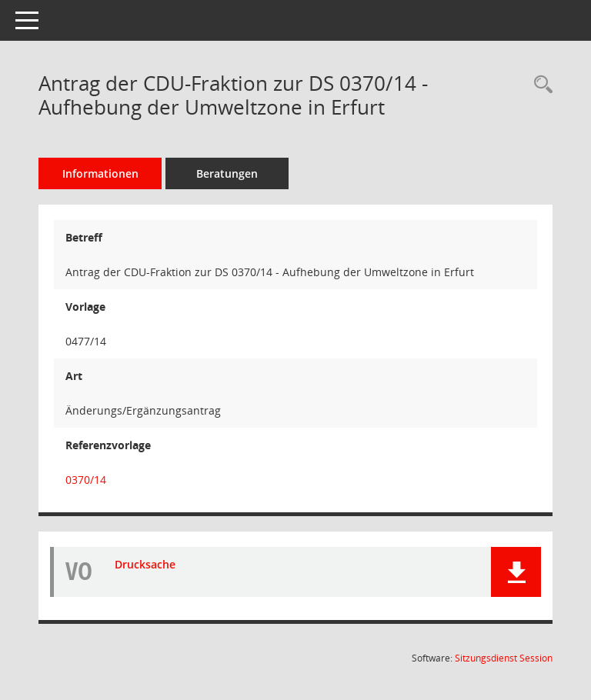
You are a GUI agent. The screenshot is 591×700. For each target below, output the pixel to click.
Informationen (100, 173)
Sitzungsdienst (504, 658)
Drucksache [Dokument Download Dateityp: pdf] (145, 564)
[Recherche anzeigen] (539, 85)
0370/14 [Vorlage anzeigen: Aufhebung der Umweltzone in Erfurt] (86, 480)
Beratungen (227, 173)
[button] (516, 572)
